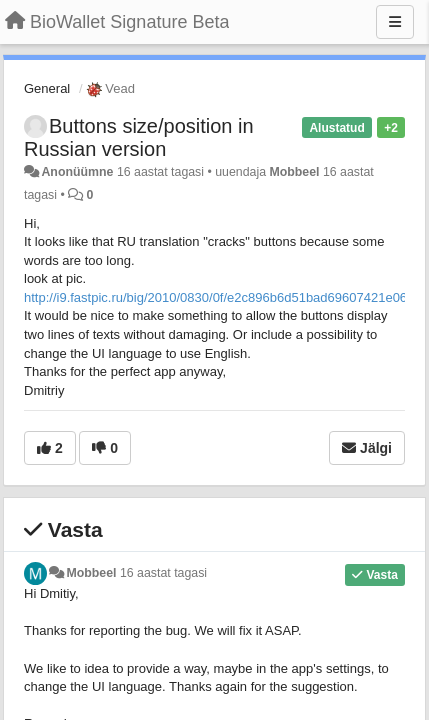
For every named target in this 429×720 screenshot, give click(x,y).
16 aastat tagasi (163, 573)
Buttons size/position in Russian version (139, 137)
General (47, 88)
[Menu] (395, 22)
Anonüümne (77, 172)
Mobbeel (294, 172)
